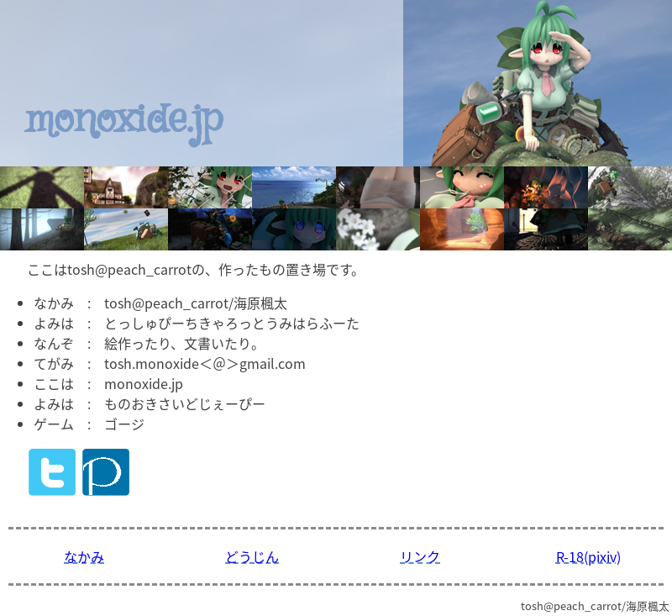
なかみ (84, 556)
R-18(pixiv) (588, 556)
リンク (420, 556)
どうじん (252, 556)
